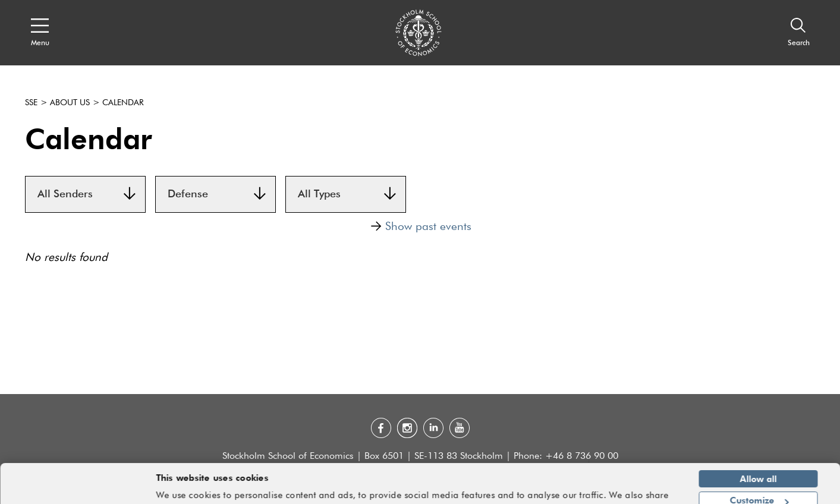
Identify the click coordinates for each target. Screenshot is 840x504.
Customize (759, 465)
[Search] (799, 33)
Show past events (421, 226)
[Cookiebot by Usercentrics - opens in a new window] (77, 488)
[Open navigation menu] (40, 33)
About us (70, 103)
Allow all (759, 444)
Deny (758, 487)
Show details (646, 490)
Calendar (123, 103)
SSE (31, 103)
